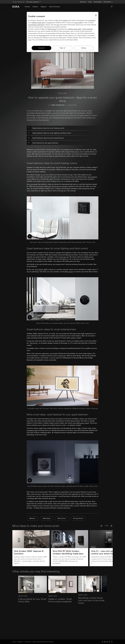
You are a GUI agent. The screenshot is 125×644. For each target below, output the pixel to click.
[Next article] (111, 526)
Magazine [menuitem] (44, 7)
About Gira (83, 2)
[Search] (112, 7)
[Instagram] (103, 642)
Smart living (28, 642)
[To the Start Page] (16, 7)
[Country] (108, 2)
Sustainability (98, 2)
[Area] (33, 2)
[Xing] (109, 642)
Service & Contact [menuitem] (55, 7)
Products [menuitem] (27, 7)
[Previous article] (102, 526)
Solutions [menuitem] (35, 7)
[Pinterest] (112, 642)
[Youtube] (105, 642)
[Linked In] (107, 642)
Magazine (20, 642)
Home (14, 642)
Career (90, 2)
